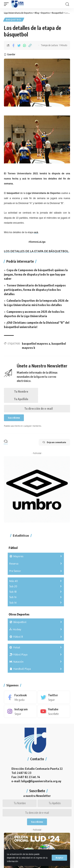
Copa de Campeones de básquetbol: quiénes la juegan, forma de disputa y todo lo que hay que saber (36, 274)
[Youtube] (54, 711)
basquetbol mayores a (36, 344)
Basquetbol (14, 20)
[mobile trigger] (7, 4)
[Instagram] (20, 711)
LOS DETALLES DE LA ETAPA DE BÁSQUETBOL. (37, 251)
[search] (67, 4)
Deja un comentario (54, 442)
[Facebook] (20, 697)
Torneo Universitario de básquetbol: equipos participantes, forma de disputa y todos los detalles (35, 290)
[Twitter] (54, 697)
